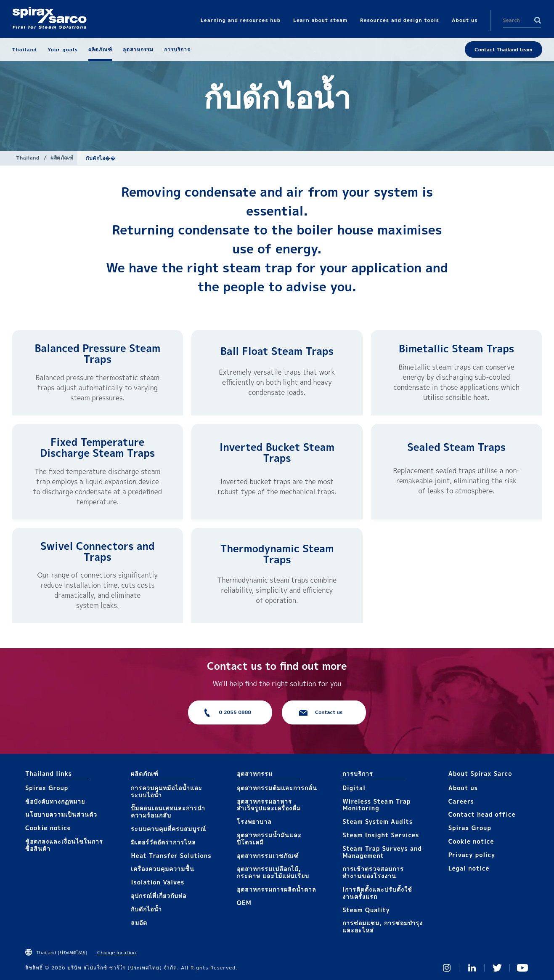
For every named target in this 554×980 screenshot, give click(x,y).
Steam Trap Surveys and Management (382, 852)
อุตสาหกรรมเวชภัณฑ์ (268, 856)
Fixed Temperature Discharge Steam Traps (97, 447)
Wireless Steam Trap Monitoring (376, 805)
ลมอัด (139, 923)
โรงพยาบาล (254, 822)
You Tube (522, 968)
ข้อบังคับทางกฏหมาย (55, 801)
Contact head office (482, 814)
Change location (117, 952)
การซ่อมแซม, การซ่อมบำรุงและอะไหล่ (383, 927)
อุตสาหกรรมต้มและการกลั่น (277, 788)
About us (463, 788)
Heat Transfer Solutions (171, 856)
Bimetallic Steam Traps (456, 349)
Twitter (497, 968)
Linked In (472, 968)
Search (538, 20)
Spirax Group (47, 788)
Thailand (28, 158)
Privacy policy (472, 855)
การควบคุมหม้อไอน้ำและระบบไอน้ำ (167, 791)
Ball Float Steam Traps (277, 351)
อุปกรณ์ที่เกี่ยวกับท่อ (159, 896)
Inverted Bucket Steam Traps (277, 453)
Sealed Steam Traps (456, 447)
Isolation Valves (158, 882)
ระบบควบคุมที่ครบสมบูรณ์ (168, 829)
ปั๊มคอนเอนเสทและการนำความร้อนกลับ (168, 812)
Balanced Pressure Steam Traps (97, 354)
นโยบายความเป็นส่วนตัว (61, 814)
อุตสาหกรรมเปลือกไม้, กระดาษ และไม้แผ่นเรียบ (273, 872)
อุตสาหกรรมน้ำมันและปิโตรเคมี (269, 839)
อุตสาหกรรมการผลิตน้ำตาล (277, 889)
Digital (354, 788)
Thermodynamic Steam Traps (277, 554)
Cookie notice (48, 828)
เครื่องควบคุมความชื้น (163, 869)
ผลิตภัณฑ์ (62, 158)
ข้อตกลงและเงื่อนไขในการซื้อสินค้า (64, 845)
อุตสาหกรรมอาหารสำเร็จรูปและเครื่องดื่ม (269, 805)
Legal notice (469, 868)
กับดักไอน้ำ (146, 909)
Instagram (447, 968)
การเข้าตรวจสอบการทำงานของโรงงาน (373, 872)
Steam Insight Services (381, 835)
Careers (461, 801)
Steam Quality (366, 910)
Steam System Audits (378, 822)
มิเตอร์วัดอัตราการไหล (163, 842)
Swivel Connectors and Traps (97, 551)
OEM (244, 903)
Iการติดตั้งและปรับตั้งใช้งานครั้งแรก (377, 893)
